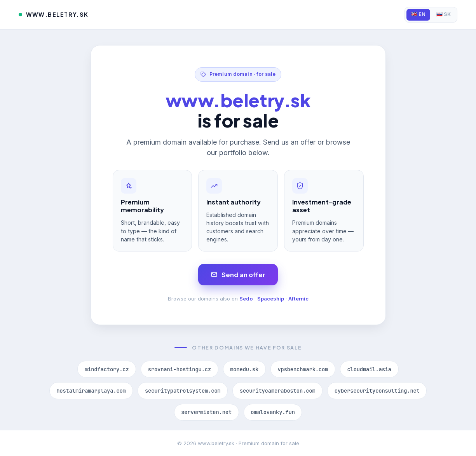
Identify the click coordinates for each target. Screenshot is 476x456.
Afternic (298, 299)
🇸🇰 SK (444, 14)
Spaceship (271, 299)
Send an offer (238, 275)
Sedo (246, 299)
